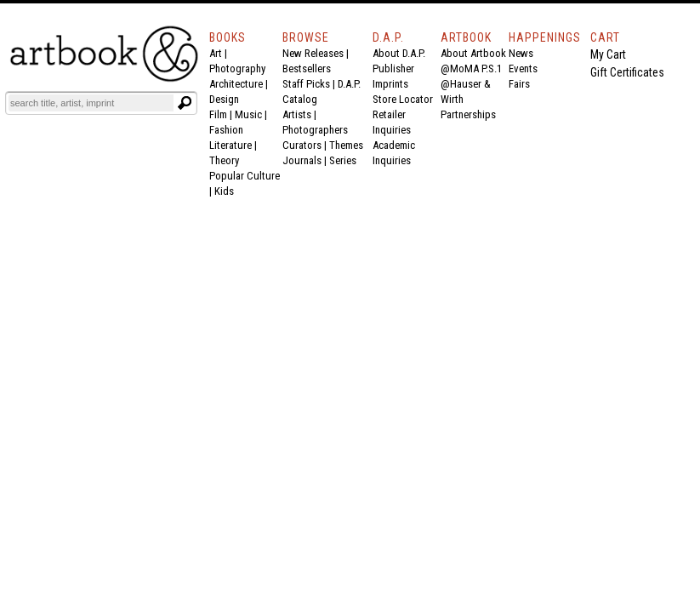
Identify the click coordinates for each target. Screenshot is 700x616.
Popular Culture (245, 176)
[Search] (91, 103)
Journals (302, 160)
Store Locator (403, 99)
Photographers (315, 130)
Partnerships (468, 114)
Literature (230, 145)
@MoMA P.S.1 (471, 68)
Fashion (226, 130)
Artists (297, 114)
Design (224, 99)
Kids (224, 191)
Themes (346, 145)
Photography (237, 68)
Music (248, 114)
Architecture (236, 84)
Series (343, 160)
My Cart (608, 54)
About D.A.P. (399, 53)
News (521, 53)
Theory (224, 160)
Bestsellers (307, 68)
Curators (302, 145)
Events (523, 68)
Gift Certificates (627, 72)
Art (216, 53)
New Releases (313, 53)
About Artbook (473, 53)
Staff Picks (306, 84)
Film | (222, 114)
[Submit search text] (185, 103)
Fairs (519, 84)
